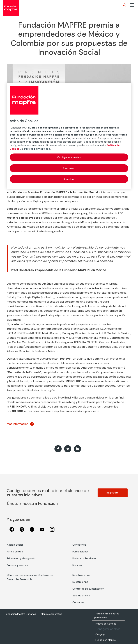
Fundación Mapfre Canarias (20, 614)
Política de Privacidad (37, 149)
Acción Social (15, 545)
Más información (18, 424)
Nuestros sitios (81, 575)
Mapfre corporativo (52, 614)
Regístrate (113, 493)
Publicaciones (80, 552)
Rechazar (69, 168)
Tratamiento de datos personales (107, 616)
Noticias (77, 565)
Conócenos (79, 545)
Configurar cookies (108, 629)
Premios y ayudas (17, 565)
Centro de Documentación (88, 589)
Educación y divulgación (21, 558)
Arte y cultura (15, 552)
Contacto (78, 602)
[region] (69, 136)
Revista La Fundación (85, 558)
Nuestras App (80, 582)
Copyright (101, 635)
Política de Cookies (106, 624)
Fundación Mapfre (106, 640)
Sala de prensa (81, 596)
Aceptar (69, 179)
